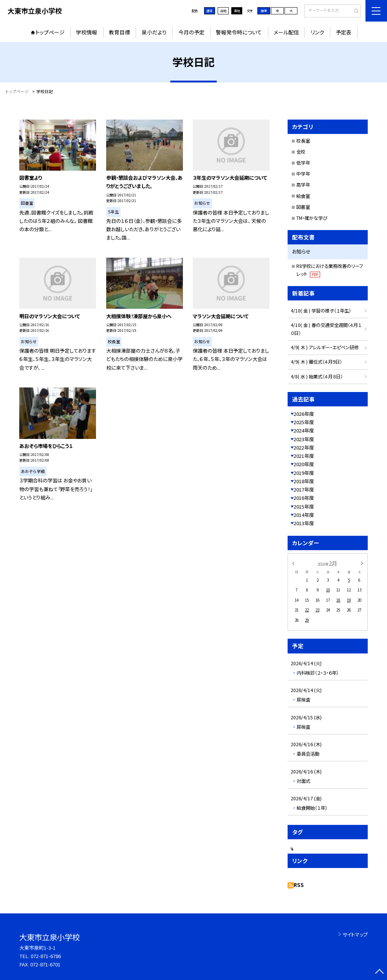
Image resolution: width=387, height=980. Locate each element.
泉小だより (154, 32)
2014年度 (304, 515)
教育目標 (119, 32)
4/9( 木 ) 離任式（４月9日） (316, 362)
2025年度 (304, 422)
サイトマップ (355, 934)
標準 (264, 11)
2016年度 (304, 498)
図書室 (303, 207)
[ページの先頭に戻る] (379, 972)
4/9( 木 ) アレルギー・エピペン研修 (325, 347)
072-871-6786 (46, 956)
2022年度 (304, 447)
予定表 (344, 32)
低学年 (303, 163)
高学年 (303, 185)
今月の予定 (191, 32)
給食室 (303, 196)
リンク (317, 32)
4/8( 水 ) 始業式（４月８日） (317, 376)
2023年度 (304, 439)
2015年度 (304, 506)
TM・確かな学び (312, 218)
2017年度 (304, 489)
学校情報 (87, 32)
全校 (301, 152)
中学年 (303, 174)
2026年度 (304, 414)
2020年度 (304, 464)
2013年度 (304, 523)
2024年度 (304, 430)
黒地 (237, 11)
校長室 (303, 141)
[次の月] (362, 563)
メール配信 (286, 32)
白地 (223, 11)
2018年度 (304, 481)
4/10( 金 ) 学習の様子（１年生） (321, 311)
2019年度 (304, 473)
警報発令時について (239, 32)
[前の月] (293, 563)
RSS (299, 885)
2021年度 (304, 456)
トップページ (50, 32)
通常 (209, 11)
